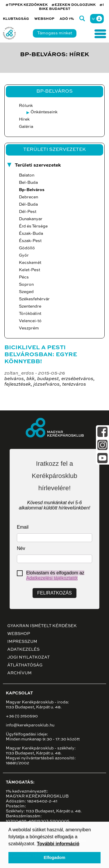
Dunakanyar (31, 219)
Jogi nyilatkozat (28, 657)
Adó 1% (67, 19)
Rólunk (26, 106)
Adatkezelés (23, 650)
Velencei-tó (30, 321)
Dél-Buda (28, 204)
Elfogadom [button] (54, 858)
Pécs (24, 277)
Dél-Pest (28, 212)
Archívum (19, 673)
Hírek (24, 119)
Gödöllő (27, 248)
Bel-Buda (28, 183)
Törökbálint (30, 314)
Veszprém (29, 328)
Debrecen (28, 197)
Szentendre (30, 306)
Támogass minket (55, 33)
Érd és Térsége (33, 226)
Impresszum (22, 642)
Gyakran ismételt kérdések (42, 626)
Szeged (26, 292)
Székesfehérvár (34, 299)
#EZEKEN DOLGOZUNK (74, 5)
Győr (24, 255)
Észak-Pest (30, 241)
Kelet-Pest (30, 270)
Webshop (44, 19)
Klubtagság (16, 19)
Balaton (27, 175)
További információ (58, 844)
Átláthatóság (25, 665)
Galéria (26, 127)
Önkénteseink (44, 112)
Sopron (26, 285)
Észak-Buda (31, 234)
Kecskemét (30, 263)
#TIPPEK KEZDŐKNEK (27, 5)
